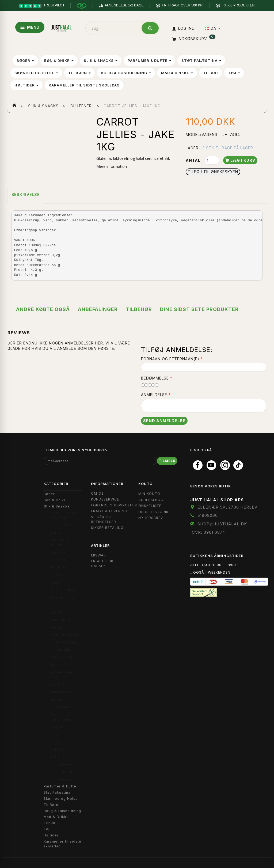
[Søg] (150, 28)
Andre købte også (43, 309)
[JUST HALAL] (61, 27)
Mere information (112, 166)
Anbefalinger (98, 309)
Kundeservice (105, 499)
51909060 (208, 515)
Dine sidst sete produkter (199, 309)
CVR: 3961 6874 (208, 532)
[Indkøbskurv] (193, 39)
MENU (30, 27)
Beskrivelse (26, 194)
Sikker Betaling (107, 528)
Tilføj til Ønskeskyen (213, 172)
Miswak (98, 555)
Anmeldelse (154, 395)
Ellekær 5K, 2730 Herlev (227, 507)
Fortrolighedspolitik (114, 505)
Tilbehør (139, 309)
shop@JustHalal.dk (222, 524)
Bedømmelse (155, 378)
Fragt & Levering (109, 511)
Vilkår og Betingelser (104, 519)
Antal (194, 160)
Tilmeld (167, 461)
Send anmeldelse (164, 421)
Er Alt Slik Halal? (102, 564)
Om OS (97, 493)
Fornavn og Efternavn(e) (170, 359)
